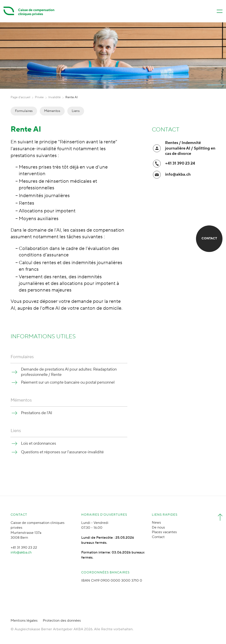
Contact (158, 537)
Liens (76, 111)
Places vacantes (164, 532)
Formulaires (24, 111)
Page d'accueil (20, 97)
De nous (158, 527)
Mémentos (52, 111)
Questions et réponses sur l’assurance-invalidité (62, 452)
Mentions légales (24, 621)
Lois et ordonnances (39, 443)
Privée (39, 97)
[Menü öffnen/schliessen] (220, 11)
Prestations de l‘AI (37, 413)
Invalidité (55, 97)
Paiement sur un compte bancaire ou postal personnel (68, 382)
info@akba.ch (178, 174)
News (156, 523)
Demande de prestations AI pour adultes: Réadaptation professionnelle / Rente (69, 372)
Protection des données (62, 621)
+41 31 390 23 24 (180, 163)
